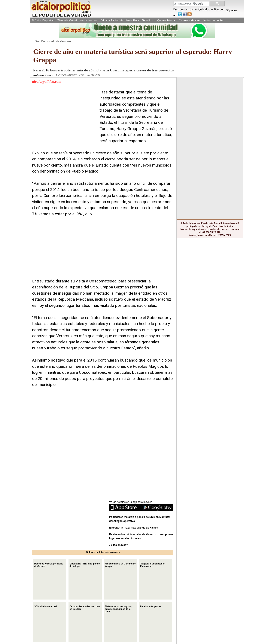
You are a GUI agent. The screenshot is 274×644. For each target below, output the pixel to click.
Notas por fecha (213, 20)
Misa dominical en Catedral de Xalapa (120, 565)
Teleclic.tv (148, 20)
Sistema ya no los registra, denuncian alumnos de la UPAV (118, 609)
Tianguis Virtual (67, 20)
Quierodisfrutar (166, 20)
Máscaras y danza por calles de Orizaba (49, 565)
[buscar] (191, 4)
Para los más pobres (151, 606)
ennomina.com (89, 20)
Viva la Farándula (112, 20)
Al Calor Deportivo (43, 20)
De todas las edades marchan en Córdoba (85, 607)
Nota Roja (133, 20)
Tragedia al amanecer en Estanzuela (153, 565)
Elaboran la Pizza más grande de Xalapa (134, 528)
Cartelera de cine (190, 20)
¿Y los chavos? (119, 545)
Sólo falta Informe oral (46, 606)
